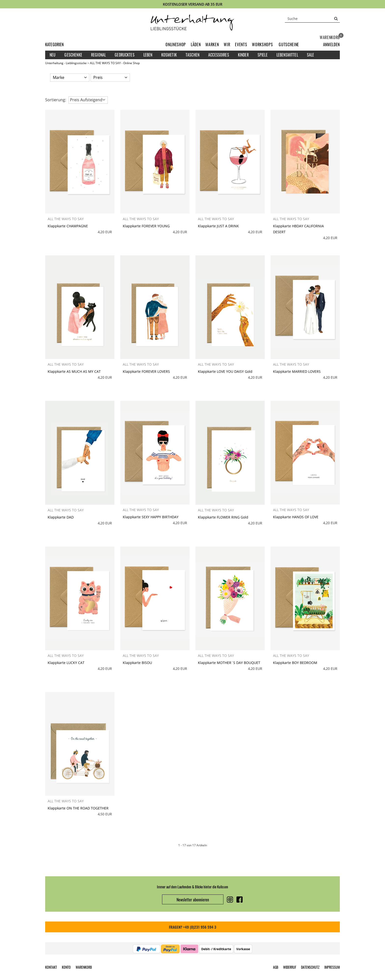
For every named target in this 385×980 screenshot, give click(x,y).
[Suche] (312, 18)
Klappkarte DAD (61, 517)
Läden (196, 44)
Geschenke (73, 55)
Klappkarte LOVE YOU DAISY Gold (225, 371)
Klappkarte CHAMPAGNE (68, 226)
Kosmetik (169, 55)
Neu (53, 55)
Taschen (192, 55)
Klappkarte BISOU (137, 663)
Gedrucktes (125, 55)
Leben (148, 55)
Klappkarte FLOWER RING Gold (223, 517)
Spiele (263, 55)
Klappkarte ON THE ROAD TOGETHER (78, 808)
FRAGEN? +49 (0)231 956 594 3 (193, 927)
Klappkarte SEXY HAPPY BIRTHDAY (151, 517)
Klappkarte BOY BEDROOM (295, 663)
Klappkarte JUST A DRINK (218, 226)
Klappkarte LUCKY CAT (66, 663)
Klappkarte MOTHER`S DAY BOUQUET (229, 663)
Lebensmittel (287, 55)
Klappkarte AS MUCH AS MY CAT (74, 371)
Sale (311, 55)
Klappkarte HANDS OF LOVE (296, 517)
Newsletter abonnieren (193, 900)
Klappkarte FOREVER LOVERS (146, 371)
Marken (212, 44)
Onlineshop (176, 44)
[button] (331, 44)
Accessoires (219, 55)
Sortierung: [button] (56, 100)
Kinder (243, 55)
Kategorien (55, 44)
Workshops (262, 44)
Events (241, 44)
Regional (98, 55)
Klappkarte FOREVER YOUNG (146, 226)
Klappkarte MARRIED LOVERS (297, 371)
